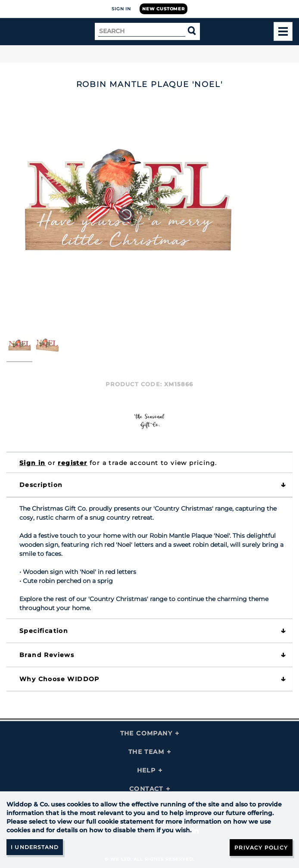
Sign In (121, 9)
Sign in (33, 463)
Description (41, 485)
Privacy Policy (261, 848)
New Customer (164, 9)
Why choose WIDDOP (59, 679)
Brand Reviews (47, 655)
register (72, 463)
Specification (44, 631)
